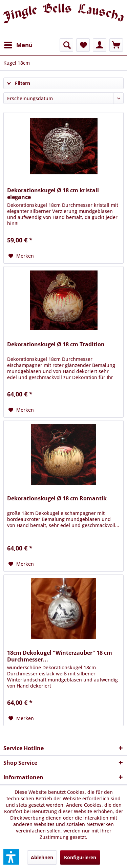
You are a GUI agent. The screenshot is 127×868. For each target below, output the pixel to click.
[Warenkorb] (116, 45)
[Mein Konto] (100, 45)
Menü (18, 44)
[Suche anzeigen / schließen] (66, 45)
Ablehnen (42, 857)
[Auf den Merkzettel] (21, 256)
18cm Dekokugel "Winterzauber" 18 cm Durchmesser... (60, 656)
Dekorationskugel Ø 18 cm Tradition (56, 344)
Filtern (19, 83)
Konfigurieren (80, 857)
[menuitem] (18, 45)
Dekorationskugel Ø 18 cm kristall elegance (53, 194)
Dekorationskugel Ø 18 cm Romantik (57, 498)
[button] (11, 857)
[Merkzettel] (83, 45)
